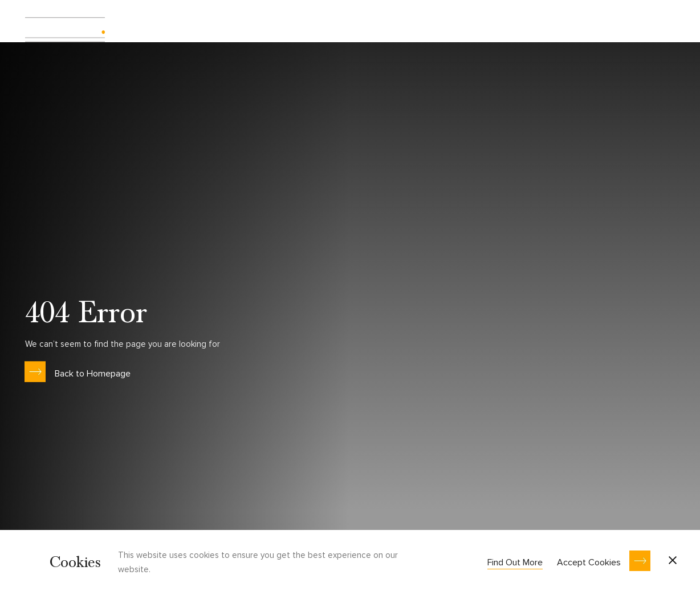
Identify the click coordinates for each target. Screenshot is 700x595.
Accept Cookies (589, 562)
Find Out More (515, 562)
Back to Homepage (93, 373)
